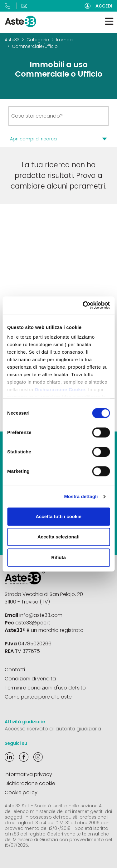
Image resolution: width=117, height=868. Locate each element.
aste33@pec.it (33, 623)
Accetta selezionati (58, 537)
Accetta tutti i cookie (58, 516)
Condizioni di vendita (30, 679)
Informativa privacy (28, 774)
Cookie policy (21, 792)
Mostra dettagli (81, 496)
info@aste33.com (41, 615)
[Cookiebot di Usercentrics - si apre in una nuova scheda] (83, 305)
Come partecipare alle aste (38, 697)
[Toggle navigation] (109, 21)
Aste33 (12, 40)
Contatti (15, 670)
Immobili (66, 40)
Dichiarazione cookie (30, 783)
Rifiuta (58, 557)
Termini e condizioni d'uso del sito (45, 688)
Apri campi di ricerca (33, 139)
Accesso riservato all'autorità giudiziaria (53, 729)
